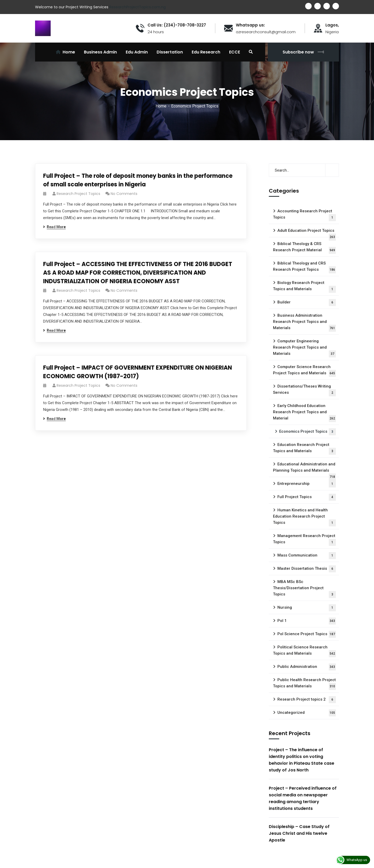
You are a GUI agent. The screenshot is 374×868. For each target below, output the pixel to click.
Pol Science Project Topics (307, 634)
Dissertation (170, 52)
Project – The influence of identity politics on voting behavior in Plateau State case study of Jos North (302, 760)
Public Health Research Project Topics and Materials (304, 684)
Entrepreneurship (307, 484)
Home (161, 106)
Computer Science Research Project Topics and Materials (304, 371)
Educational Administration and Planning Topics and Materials (304, 469)
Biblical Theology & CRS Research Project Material (304, 248)
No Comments (124, 194)
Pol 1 (307, 621)
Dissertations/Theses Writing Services (304, 390)
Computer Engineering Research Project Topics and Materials (304, 348)
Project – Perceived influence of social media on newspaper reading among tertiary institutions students (303, 798)
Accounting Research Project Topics (304, 215)
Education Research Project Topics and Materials (304, 449)
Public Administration (307, 667)
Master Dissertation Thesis (307, 569)
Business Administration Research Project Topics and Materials (304, 322)
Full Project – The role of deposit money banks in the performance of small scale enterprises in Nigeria (138, 180)
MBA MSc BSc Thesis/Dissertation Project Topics (304, 589)
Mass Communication (307, 556)
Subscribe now (303, 52)
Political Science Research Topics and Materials (304, 651)
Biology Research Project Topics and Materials (304, 287)
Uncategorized (307, 713)
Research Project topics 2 (307, 700)
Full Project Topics (307, 497)
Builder (307, 303)
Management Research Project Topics (304, 540)
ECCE (235, 52)
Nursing (307, 608)
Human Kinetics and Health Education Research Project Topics (304, 517)
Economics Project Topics (308, 432)
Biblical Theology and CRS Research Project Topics (304, 267)
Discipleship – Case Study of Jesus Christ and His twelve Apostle (299, 833)
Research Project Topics (78, 194)
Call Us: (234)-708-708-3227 (177, 25)
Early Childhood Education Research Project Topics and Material (304, 413)
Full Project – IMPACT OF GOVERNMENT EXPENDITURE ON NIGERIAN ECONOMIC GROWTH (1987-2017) (138, 372)
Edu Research (206, 52)
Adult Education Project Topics (307, 233)
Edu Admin (137, 52)
